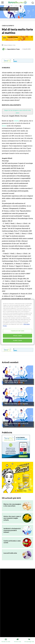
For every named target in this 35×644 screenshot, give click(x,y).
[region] (17, 322)
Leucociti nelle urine (10, 553)
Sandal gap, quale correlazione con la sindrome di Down (16, 381)
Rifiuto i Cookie (17, 336)
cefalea (16, 121)
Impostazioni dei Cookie (17, 331)
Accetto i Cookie (17, 340)
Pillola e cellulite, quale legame (16, 404)
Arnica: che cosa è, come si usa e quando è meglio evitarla (12, 518)
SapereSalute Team (13, 49)
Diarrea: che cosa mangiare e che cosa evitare (12, 505)
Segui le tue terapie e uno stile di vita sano (17, 111)
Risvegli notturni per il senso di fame (16, 424)
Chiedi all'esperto (11, 9)
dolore (4, 126)
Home (3, 9)
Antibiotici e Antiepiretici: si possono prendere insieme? (12, 530)
